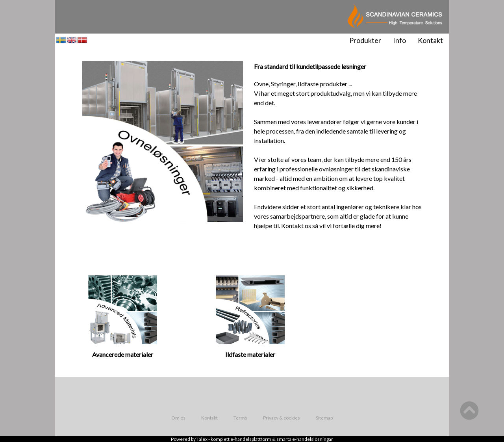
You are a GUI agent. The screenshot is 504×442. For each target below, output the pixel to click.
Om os (178, 418)
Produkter (365, 40)
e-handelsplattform (251, 439)
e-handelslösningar (313, 439)
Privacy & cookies (282, 418)
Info (399, 40)
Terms (240, 418)
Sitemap (324, 418)
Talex (202, 439)
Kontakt (430, 40)
